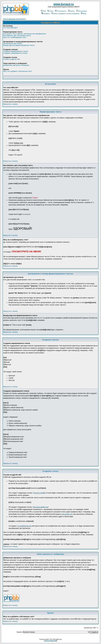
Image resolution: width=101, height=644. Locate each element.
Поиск (50, 11)
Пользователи (61, 11)
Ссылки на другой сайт (12, 59)
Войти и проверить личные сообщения (65, 14)
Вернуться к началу (10, 104)
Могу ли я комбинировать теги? (15, 37)
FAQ (43, 11)
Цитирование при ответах (13, 43)
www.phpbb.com (67, 514)
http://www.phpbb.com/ (41, 507)
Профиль (46, 14)
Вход (84, 14)
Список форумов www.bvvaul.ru (14, 19)
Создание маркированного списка (16, 51)
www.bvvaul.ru (64, 4)
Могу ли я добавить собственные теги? (18, 71)
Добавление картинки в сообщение (16, 65)
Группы (71, 11)
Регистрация (82, 11)
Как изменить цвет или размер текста (17, 36)
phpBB (47, 639)
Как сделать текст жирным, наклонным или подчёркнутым (25, 34)
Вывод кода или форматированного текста (19, 45)
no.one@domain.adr (24, 526)
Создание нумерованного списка (15, 53)
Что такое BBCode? (10, 28)
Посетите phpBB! (39, 493)
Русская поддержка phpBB (50, 641)
